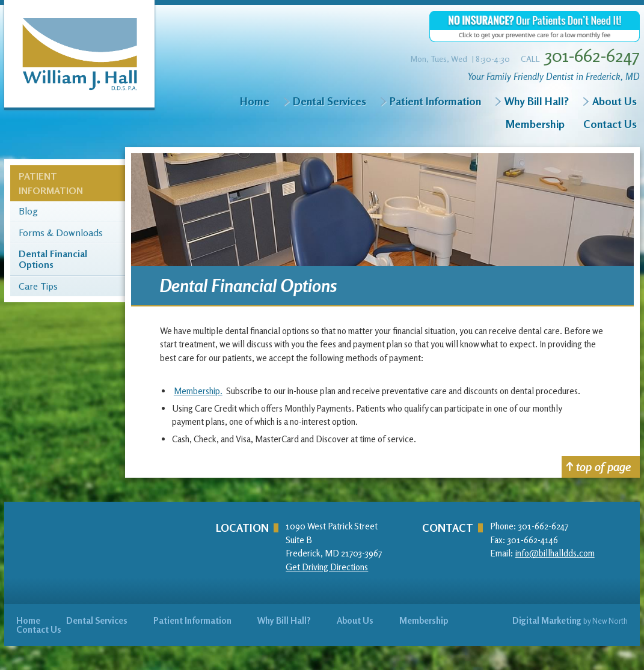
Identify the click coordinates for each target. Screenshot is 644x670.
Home (255, 101)
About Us (615, 101)
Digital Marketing (547, 620)
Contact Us (610, 124)
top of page (599, 467)
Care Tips (38, 287)
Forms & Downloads (61, 233)
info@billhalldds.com (555, 553)
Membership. (198, 391)
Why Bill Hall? (537, 101)
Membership (535, 124)
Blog (28, 212)
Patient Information (435, 101)
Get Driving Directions (327, 567)
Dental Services (330, 101)
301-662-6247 (592, 55)
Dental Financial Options (53, 259)
